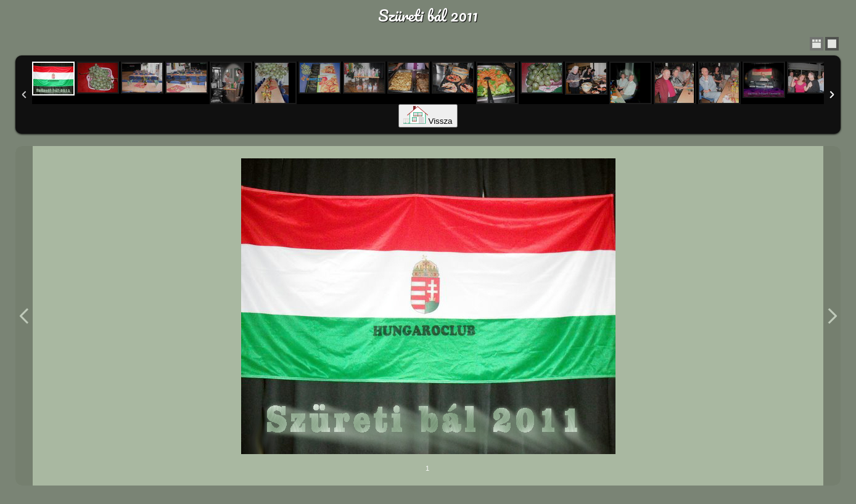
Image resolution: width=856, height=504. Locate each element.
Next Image (832, 316)
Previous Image (24, 316)
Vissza (428, 121)
